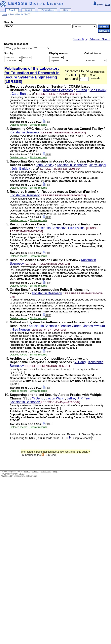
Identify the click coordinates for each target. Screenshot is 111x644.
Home (5, 14)
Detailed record (18, 125)
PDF (47, 122)
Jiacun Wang (55, 398)
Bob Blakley (98, 90)
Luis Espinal (77, 228)
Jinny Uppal (98, 165)
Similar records (38, 125)
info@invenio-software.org (25, 476)
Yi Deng (81, 90)
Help (66, 10)
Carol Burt (19, 94)
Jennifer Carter (70, 326)
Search (12, 10)
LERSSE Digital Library (36, 3)
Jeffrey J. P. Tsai (78, 398)
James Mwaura (94, 326)
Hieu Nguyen (21, 329)
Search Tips (80, 39)
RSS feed (50, 455)
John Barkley (45, 165)
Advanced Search (100, 39)
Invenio (15, 474)
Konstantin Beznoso (43, 326)
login (108, 4)
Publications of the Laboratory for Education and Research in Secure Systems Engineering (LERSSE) (32, 75)
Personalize (47, 10)
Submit (28, 10)
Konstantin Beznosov (58, 90)
